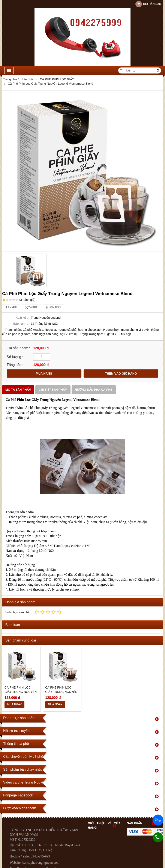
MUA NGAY (14, 704)
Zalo (158, 820)
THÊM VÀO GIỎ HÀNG (121, 374)
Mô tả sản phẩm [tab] (18, 390)
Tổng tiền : (15, 365)
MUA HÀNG (44, 374)
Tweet (31, 308)
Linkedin (53, 308)
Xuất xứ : (22, 318)
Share (11, 308)
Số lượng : (15, 357)
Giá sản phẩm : (18, 348)
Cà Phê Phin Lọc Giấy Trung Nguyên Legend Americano (21, 692)
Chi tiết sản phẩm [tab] (53, 390)
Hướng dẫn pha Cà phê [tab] (94, 390)
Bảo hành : (21, 324)
